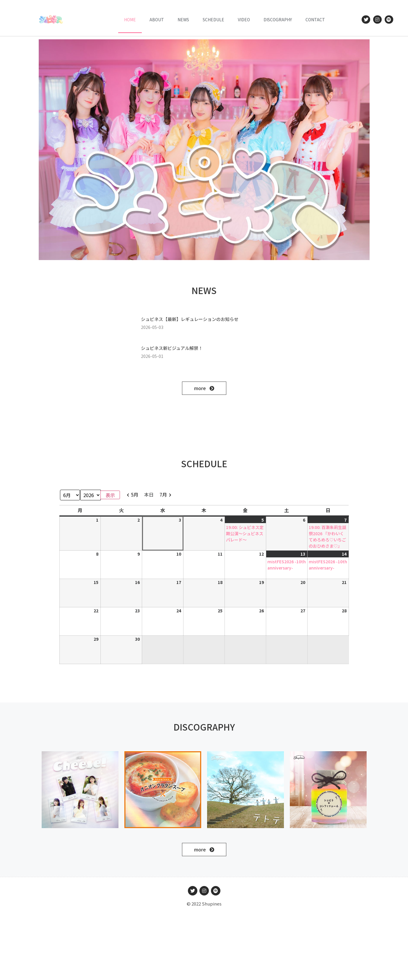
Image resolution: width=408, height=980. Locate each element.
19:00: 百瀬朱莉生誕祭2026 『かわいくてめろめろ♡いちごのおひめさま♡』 (327, 537)
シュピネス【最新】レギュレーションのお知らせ (190, 319)
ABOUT (157, 20)
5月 (135, 494)
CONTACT (315, 20)
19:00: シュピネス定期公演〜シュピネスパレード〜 (245, 533)
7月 (163, 494)
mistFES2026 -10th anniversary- (287, 565)
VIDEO (244, 20)
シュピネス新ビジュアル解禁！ (172, 348)
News (183, 20)
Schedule (213, 20)
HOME (130, 20)
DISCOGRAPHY (278, 20)
